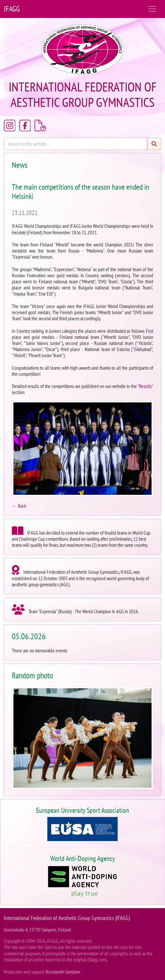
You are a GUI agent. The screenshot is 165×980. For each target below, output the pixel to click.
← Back (19, 506)
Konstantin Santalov (63, 972)
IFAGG (12, 9)
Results (145, 386)
